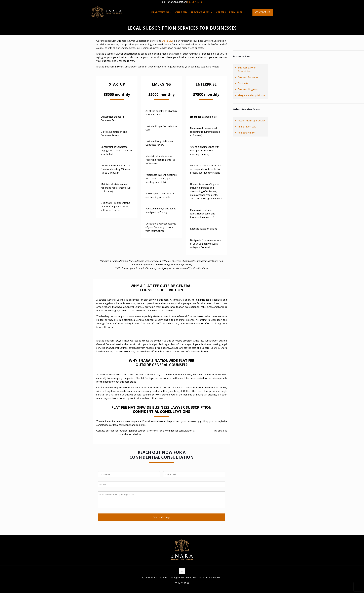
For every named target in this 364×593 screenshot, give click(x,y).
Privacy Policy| (214, 577)
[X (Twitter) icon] (179, 583)
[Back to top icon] (182, 571)
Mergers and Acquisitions (251, 95)
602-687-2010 (195, 2)
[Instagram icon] (188, 583)
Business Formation (248, 77)
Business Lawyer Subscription (247, 69)
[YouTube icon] (182, 583)
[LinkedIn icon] (185, 583)
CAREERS (221, 12)
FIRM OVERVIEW (162, 12)
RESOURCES (237, 12)
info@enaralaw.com (107, 434)
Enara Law (167, 41)
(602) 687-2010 (205, 431)
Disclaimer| (199, 577)
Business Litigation (248, 89)
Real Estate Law (246, 133)
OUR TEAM (181, 12)
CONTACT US (263, 12)
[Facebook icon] (176, 583)
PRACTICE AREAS (202, 12)
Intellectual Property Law (251, 121)
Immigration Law (247, 127)
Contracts (243, 83)
